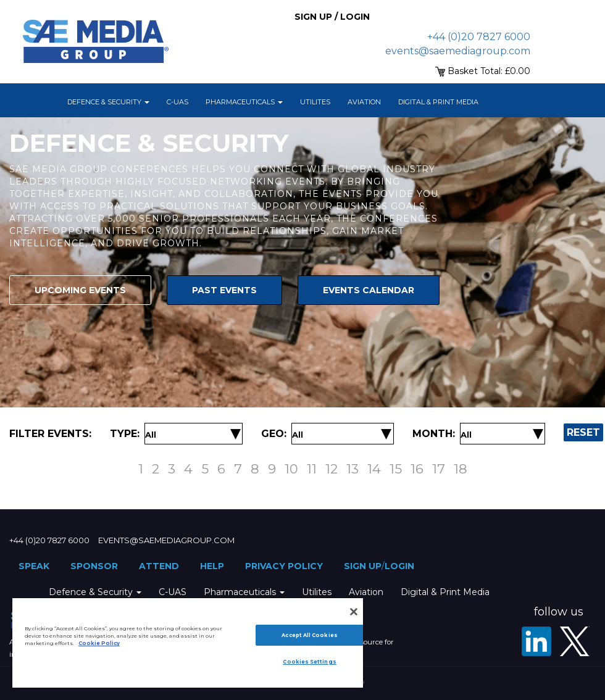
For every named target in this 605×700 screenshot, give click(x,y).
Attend (159, 566)
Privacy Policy (284, 566)
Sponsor (94, 566)
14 (374, 469)
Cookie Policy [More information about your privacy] (99, 643)
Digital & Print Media (438, 102)
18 (461, 469)
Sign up (363, 566)
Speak (34, 566)
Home (43, 102)
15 (396, 469)
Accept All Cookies (309, 635)
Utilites (315, 102)
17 (439, 469)
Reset (583, 432)
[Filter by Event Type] (151, 435)
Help (212, 566)
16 (417, 469)
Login (399, 566)
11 (312, 469)
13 (353, 469)
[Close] (354, 612)
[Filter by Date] (466, 435)
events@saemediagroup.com (458, 51)
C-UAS (177, 102)
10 (291, 469)
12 (332, 469)
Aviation (364, 102)
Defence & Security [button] (108, 102)
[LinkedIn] (536, 641)
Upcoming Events (80, 290)
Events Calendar (369, 290)
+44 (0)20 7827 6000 (479, 37)
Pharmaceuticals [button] (244, 102)
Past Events (224, 290)
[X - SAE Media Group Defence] (575, 641)
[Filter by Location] (298, 435)
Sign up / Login (332, 17)
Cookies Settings (309, 662)
